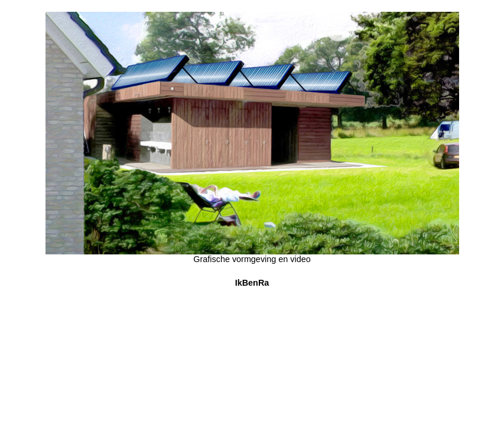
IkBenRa (252, 283)
